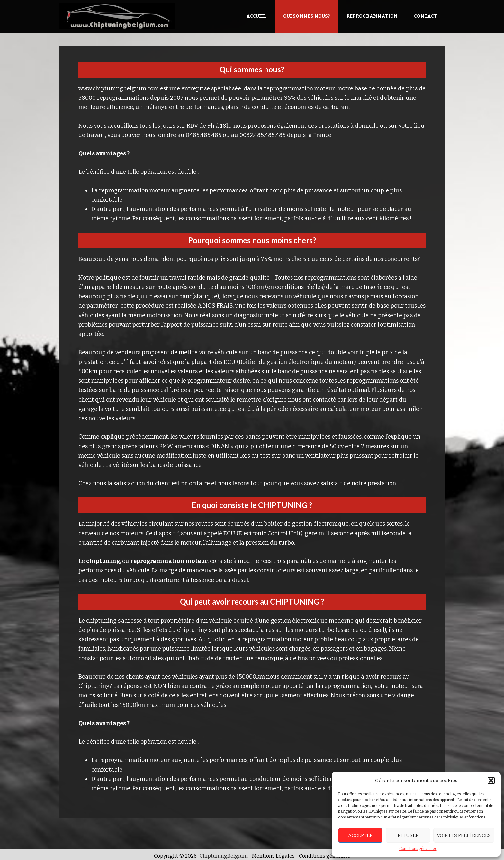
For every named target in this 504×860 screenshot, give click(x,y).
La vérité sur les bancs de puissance (153, 465)
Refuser (408, 835)
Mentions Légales (273, 856)
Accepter (360, 835)
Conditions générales (418, 849)
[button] (491, 781)
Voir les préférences (464, 835)
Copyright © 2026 (176, 856)
